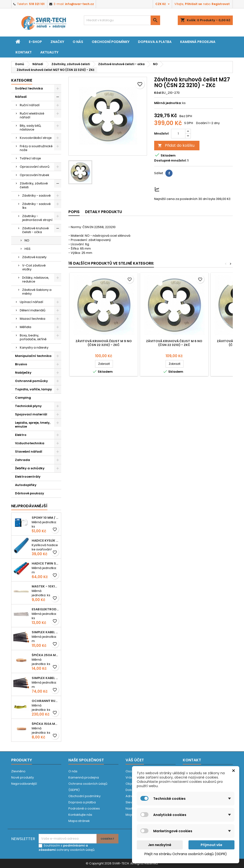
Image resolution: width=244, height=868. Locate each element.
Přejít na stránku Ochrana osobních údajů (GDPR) (186, 854)
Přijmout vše (211, 845)
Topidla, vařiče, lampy (33, 389)
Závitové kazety (34, 257)
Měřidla (25, 327)
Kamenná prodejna (198, 42)
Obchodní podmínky (111, 42)
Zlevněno (18, 771)
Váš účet (135, 760)
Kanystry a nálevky (34, 348)
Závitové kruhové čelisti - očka (36, 230)
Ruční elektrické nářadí (32, 115)
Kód (158, 93)
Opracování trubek (35, 175)
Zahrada (23, 460)
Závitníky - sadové (36, 196)
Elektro (21, 435)
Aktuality (49, 52)
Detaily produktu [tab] (104, 212)
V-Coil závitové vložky (34, 267)
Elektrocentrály (28, 477)
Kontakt (24, 52)
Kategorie (22, 80)
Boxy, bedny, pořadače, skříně (33, 337)
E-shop (35, 42)
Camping (23, 398)
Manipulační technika (33, 356)
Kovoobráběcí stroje (36, 138)
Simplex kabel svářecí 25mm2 (45, 632)
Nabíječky (23, 373)
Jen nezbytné (160, 845)
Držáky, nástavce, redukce (36, 280)
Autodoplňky (26, 485)
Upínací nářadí (31, 302)
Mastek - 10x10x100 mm (45, 586)
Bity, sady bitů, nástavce (30, 128)
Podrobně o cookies (84, 808)
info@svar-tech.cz (79, 4)
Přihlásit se (193, 4)
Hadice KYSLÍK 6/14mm (45, 541)
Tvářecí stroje (30, 158)
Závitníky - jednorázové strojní (37, 218)
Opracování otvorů (35, 167)
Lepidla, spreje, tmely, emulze (33, 425)
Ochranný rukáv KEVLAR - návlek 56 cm (45, 701)
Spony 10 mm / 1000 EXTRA (45, 518)
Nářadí (21, 97)
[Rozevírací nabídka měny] (163, 4)
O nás (78, 42)
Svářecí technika (29, 88)
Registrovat (221, 4)
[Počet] (178, 134)
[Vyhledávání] (122, 20)
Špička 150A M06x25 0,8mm (45, 724)
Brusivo (21, 364)
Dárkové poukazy (30, 493)
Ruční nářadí (30, 105)
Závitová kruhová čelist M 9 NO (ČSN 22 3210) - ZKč (104, 343)
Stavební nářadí (29, 452)
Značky (57, 42)
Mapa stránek (79, 821)
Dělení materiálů (33, 310)
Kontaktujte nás (80, 815)
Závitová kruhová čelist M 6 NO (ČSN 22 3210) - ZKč (174, 343)
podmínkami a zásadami (63, 848)
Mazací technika (33, 319)
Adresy (131, 796)
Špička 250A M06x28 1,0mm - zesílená (45, 655)
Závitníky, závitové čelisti (34, 185)
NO (27, 240)
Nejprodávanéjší (29, 506)
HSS (28, 249)
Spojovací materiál (31, 414)
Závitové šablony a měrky (37, 292)
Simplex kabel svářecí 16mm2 (45, 678)
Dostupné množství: (170, 161)
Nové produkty (23, 777)
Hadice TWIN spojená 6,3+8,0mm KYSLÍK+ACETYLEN (45, 563)
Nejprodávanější (24, 784)
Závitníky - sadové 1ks (36, 206)
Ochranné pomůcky (31, 381)
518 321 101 (37, 4)
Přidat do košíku (176, 145)
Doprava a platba (155, 42)
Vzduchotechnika (30, 443)
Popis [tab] (74, 212)
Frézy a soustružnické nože (36, 148)
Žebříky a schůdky (30, 468)
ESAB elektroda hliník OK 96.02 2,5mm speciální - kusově (45, 609)
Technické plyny (28, 406)
